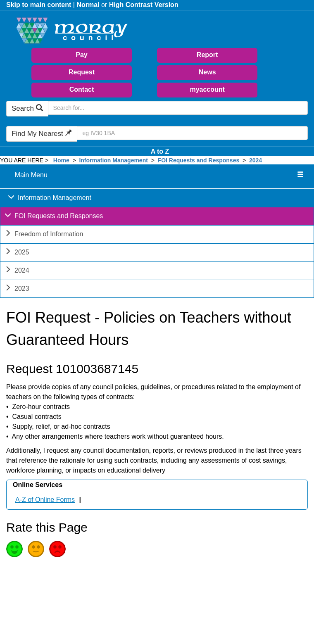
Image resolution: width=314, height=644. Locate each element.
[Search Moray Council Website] (178, 108)
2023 (17, 289)
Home (61, 160)
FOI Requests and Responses (199, 160)
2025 (17, 253)
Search (27, 108)
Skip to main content (39, 5)
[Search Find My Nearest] (192, 133)
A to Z (160, 151)
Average (36, 549)
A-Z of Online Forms (45, 500)
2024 (256, 160)
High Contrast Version (144, 5)
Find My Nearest (42, 134)
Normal (88, 5)
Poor (57, 549)
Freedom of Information (44, 235)
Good (14, 549)
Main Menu (31, 175)
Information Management (113, 160)
